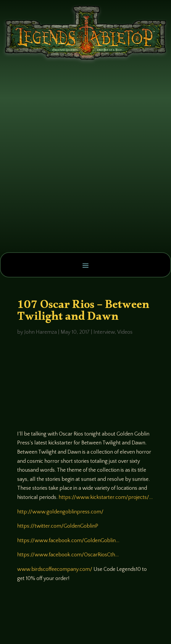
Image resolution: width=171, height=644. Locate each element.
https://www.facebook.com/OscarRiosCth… (68, 555)
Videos (125, 332)
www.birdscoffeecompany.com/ (55, 569)
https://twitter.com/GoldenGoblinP (58, 526)
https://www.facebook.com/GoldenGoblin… (68, 541)
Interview (104, 332)
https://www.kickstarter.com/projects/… (106, 497)
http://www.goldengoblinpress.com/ (60, 512)
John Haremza (41, 332)
